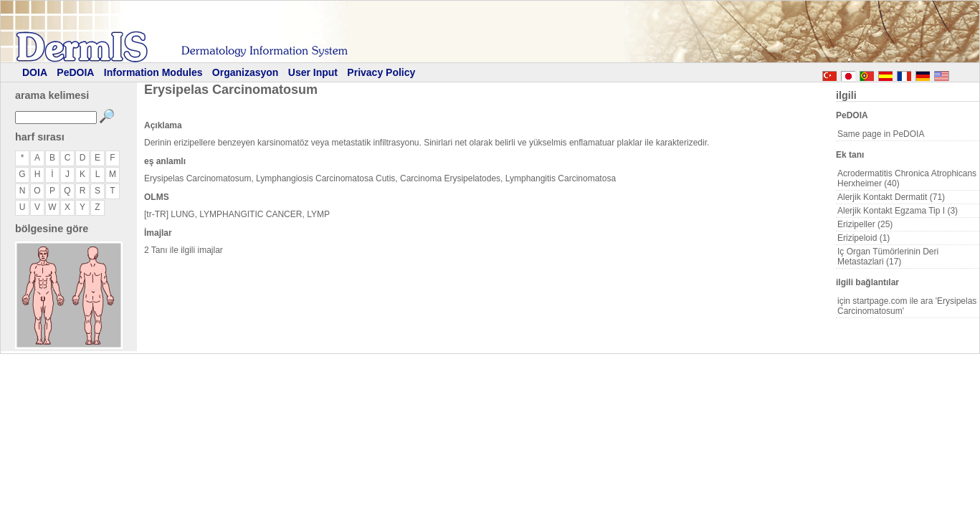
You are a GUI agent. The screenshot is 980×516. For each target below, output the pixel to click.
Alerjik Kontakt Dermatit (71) (891, 197)
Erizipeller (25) (865, 224)
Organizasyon (246, 72)
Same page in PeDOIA (881, 134)
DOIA (35, 72)
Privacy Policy (381, 72)
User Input (313, 72)
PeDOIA (75, 72)
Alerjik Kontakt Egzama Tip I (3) (898, 211)
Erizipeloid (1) (864, 238)
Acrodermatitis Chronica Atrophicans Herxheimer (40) (907, 178)
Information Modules (153, 72)
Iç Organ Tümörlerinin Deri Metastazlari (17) (888, 257)
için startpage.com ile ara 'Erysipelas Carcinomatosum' (907, 306)
